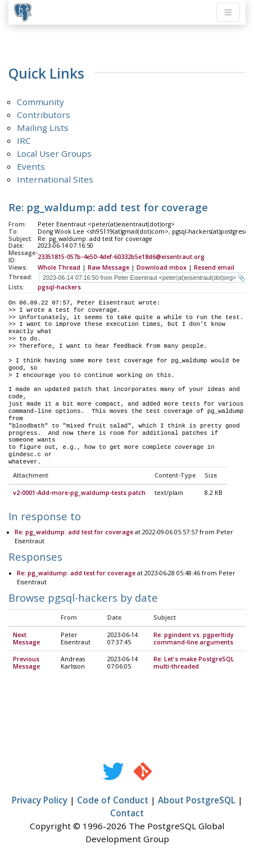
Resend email (214, 267)
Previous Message (26, 663)
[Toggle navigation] (228, 12)
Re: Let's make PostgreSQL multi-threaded (194, 663)
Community (40, 102)
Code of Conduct (113, 801)
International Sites (55, 179)
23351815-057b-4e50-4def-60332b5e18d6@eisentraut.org (121, 257)
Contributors (44, 115)
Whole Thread (59, 267)
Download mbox (162, 267)
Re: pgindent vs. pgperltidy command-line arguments (194, 639)
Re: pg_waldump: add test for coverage (74, 533)
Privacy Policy (40, 801)
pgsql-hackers (59, 287)
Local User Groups (54, 153)
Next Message (26, 639)
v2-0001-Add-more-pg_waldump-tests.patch (79, 493)
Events (31, 166)
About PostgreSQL (197, 801)
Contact (127, 814)
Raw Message (108, 267)
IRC (24, 140)
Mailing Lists (43, 128)
